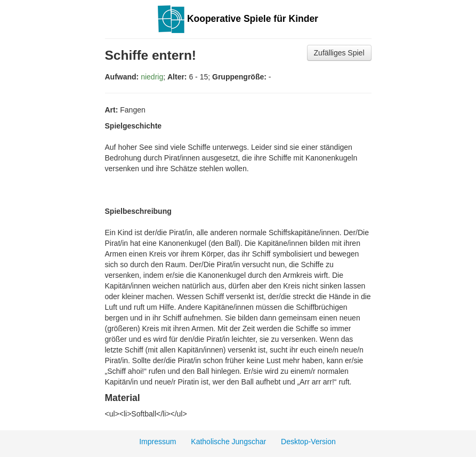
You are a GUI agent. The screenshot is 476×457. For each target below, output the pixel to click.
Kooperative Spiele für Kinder (238, 19)
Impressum (158, 442)
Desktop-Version (308, 442)
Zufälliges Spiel (339, 53)
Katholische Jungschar (228, 442)
